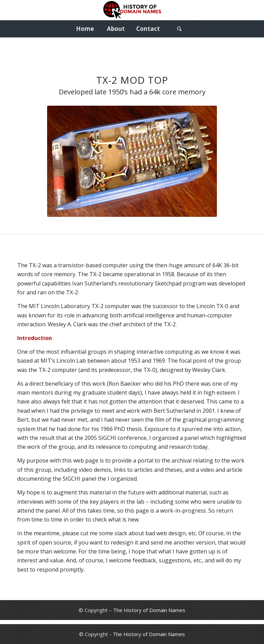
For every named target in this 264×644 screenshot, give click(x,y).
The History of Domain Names (149, 610)
